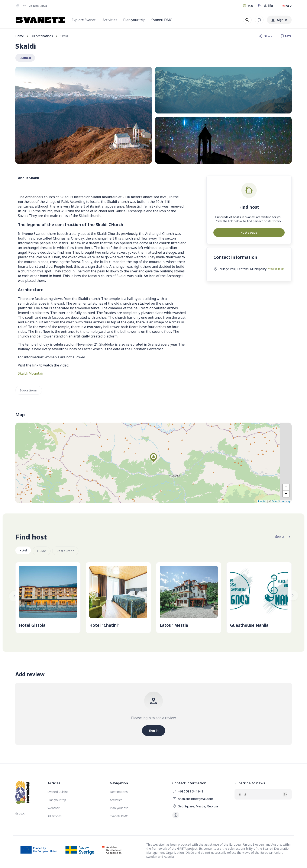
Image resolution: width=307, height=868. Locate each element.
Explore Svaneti (84, 20)
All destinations (42, 36)
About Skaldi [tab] (28, 179)
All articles (55, 817)
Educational (29, 391)
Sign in (279, 20)
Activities (110, 20)
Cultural (26, 58)
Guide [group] (43, 552)
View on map (276, 270)
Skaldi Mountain (31, 374)
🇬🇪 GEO (287, 6)
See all (283, 538)
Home (20, 36)
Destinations (119, 793)
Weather (54, 809)
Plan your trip (134, 20)
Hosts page (249, 233)
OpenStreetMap (281, 502)
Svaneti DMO (162, 20)
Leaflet (262, 502)
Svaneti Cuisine (58, 793)
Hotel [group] (24, 552)
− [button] (286, 495)
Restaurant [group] (67, 552)
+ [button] (286, 489)
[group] (48, 598)
